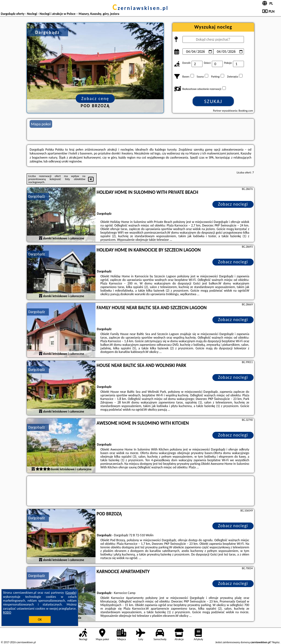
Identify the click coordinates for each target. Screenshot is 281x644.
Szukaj (213, 101)
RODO (7, 612)
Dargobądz (37, 196)
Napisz (276, 642)
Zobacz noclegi (233, 204)
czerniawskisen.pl (140, 8)
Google (71, 593)
